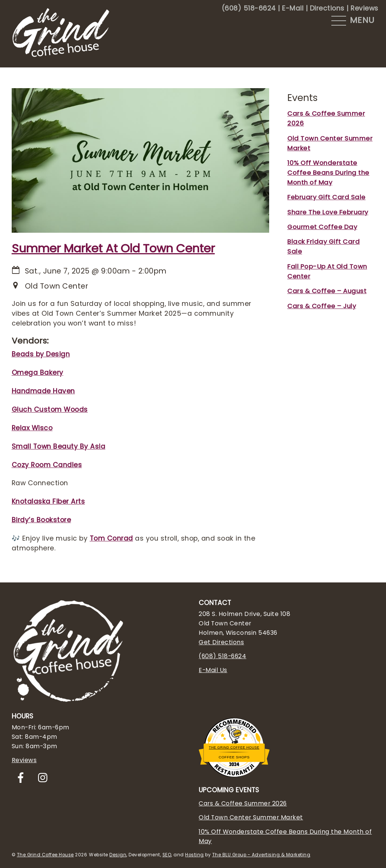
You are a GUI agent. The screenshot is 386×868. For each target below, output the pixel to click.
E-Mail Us (213, 670)
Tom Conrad (111, 538)
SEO (167, 855)
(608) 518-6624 (249, 8)
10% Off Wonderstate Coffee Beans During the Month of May (328, 173)
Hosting (195, 855)
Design (118, 855)
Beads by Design (41, 354)
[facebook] (22, 778)
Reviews (365, 8)
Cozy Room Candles (47, 465)
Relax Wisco (32, 428)
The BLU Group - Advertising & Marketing (261, 855)
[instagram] (45, 778)
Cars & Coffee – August (327, 291)
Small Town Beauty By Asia (59, 446)
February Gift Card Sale (326, 197)
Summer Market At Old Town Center (113, 248)
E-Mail (293, 8)
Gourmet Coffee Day (322, 227)
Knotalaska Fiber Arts (48, 501)
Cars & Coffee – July (322, 306)
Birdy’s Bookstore (41, 520)
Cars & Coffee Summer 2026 (243, 803)
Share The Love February (328, 212)
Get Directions (221, 642)
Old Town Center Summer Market (251, 817)
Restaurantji (234, 765)
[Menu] (353, 21)
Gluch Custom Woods (50, 410)
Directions (327, 8)
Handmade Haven (43, 391)
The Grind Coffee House (234, 747)
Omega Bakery (38, 373)
